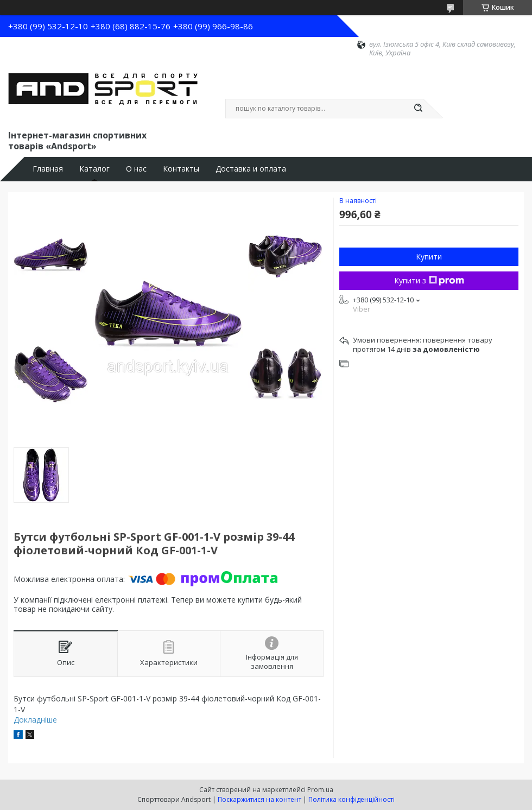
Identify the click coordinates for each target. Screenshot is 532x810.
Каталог (94, 169)
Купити (429, 257)
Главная (48, 169)
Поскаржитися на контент (259, 799)
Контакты (181, 169)
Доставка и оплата (251, 169)
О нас (136, 169)
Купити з (429, 280)
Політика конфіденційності (351, 799)
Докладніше (35, 720)
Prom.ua (320, 790)
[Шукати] (418, 109)
